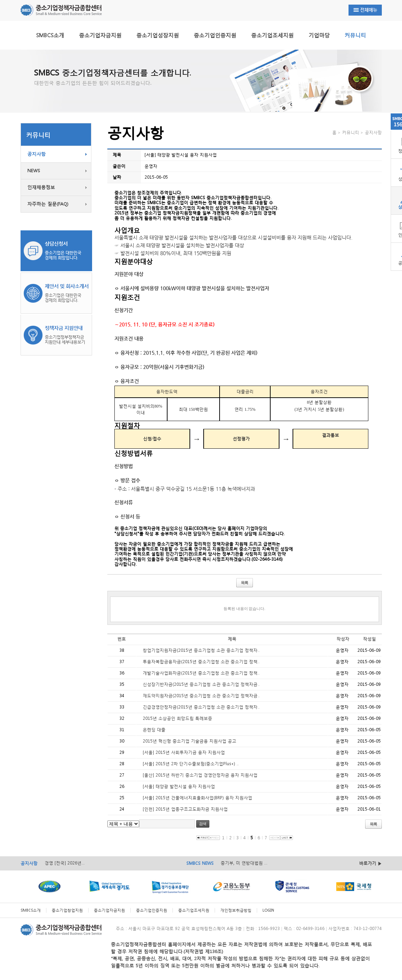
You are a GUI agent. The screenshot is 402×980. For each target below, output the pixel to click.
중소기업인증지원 (215, 35)
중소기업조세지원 (272, 35)
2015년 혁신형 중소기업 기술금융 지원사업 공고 (189, 741)
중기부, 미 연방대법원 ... (244, 863)
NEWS (34, 171)
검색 (203, 824)
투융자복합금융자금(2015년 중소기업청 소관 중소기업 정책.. (201, 662)
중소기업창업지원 (67, 910)
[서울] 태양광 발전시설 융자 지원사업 (179, 786)
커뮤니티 (355, 35)
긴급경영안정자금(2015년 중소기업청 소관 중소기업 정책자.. (201, 707)
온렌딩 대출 (154, 730)
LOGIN (268, 910)
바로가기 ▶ (370, 863)
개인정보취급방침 (236, 910)
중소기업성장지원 (158, 35)
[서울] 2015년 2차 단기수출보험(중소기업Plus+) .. (191, 764)
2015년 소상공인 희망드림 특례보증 (177, 718)
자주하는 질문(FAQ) (48, 204)
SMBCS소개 (50, 35)
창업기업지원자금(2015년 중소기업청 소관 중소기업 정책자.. (201, 650)
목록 (244, 583)
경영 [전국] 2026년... (65, 863)
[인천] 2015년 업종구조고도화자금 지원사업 (185, 809)
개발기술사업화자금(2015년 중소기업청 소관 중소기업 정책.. (201, 673)
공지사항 (36, 154)
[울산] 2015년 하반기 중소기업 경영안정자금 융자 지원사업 (200, 775)
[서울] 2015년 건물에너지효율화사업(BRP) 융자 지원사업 (197, 798)
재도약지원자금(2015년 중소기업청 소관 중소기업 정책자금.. (201, 696)
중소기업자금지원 (100, 35)
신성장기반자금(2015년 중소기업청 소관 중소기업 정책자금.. (201, 684)
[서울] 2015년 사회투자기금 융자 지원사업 (184, 752)
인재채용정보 (41, 187)
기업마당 (319, 35)
